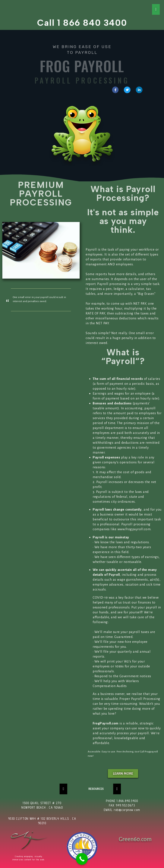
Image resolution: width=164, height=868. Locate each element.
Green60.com (135, 839)
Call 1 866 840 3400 (82, 21)
